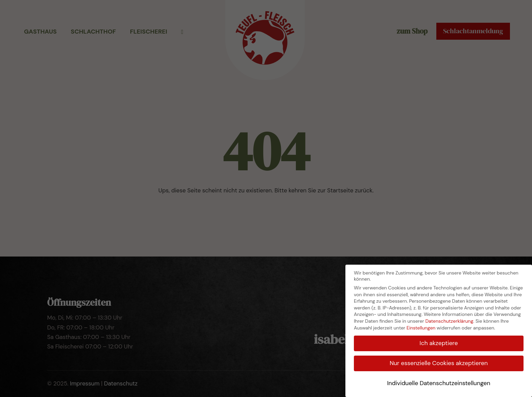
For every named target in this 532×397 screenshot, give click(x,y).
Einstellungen (421, 328)
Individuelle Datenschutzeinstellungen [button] (439, 383)
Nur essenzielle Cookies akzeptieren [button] (439, 363)
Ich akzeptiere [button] (439, 343)
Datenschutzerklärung (449, 321)
